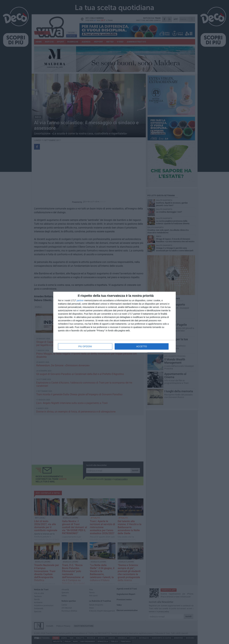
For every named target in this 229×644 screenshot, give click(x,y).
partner (80, 300)
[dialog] (114, 322)
